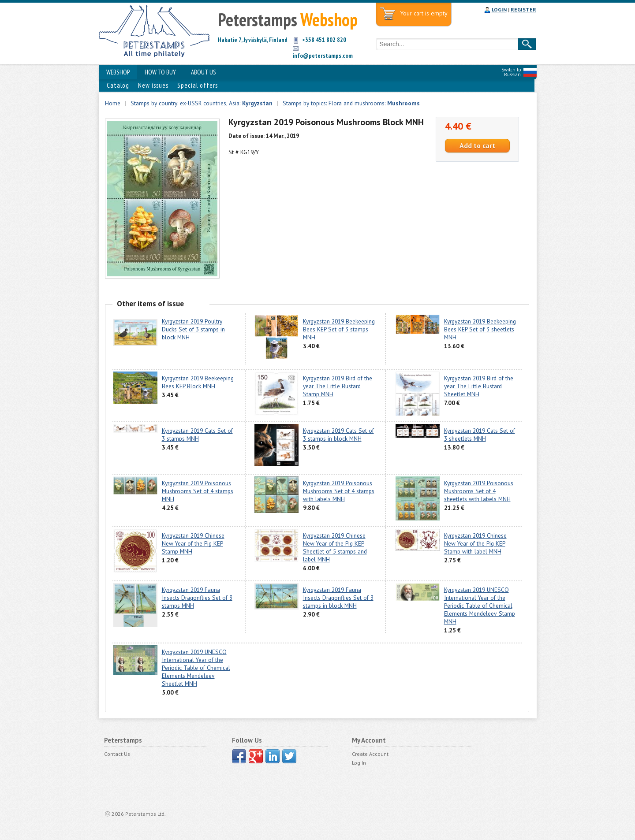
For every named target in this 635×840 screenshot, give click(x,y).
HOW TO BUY (160, 72)
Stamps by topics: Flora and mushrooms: (351, 103)
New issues (153, 85)
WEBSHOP (118, 72)
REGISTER (523, 9)
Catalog (118, 85)
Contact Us (117, 754)
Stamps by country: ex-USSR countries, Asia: (202, 103)
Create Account (370, 754)
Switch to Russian (511, 72)
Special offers (198, 85)
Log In (359, 763)
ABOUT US (204, 72)
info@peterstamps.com (323, 56)
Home (113, 103)
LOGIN (499, 9)
